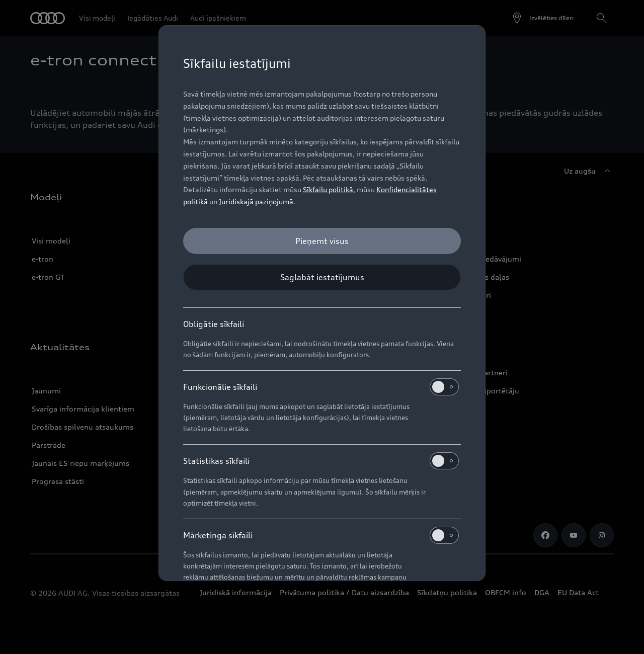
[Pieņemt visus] (322, 241)
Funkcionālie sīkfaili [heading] (321, 387)
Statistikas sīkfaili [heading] (321, 461)
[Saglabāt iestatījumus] (322, 277)
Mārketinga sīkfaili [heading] (321, 535)
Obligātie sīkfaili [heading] (214, 324)
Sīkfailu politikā (328, 189)
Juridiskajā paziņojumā (256, 201)
